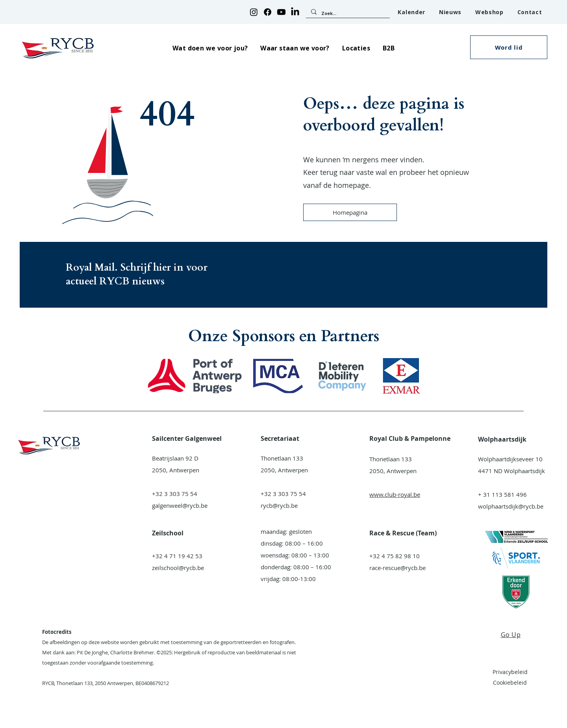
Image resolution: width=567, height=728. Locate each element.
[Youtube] (281, 12)
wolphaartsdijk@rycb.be (511, 506)
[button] (210, 48)
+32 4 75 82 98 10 (395, 556)
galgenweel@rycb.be (180, 505)
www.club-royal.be (395, 494)
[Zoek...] (347, 13)
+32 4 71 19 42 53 (177, 556)
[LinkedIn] (295, 12)
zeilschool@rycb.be (178, 568)
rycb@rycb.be (279, 505)
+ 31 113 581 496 (502, 494)
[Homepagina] (350, 212)
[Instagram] (254, 12)
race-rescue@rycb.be (397, 568)
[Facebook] (268, 12)
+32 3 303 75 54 (175, 494)
